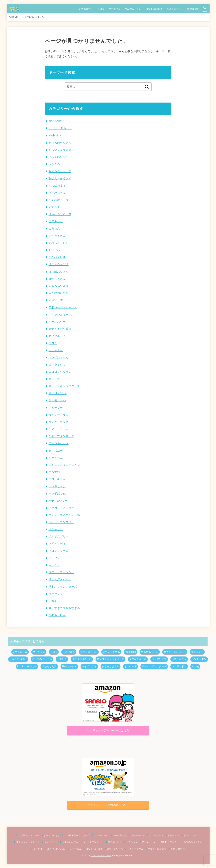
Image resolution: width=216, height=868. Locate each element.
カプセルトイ (57, 336)
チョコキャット (59, 443)
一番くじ (54, 601)
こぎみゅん (56, 221)
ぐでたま (54, 207)
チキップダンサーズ (61, 436)
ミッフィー (56, 558)
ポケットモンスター (61, 522)
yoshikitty (55, 135)
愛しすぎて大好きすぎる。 (66, 608)
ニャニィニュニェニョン (64, 465)
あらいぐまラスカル (61, 150)
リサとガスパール (60, 579)
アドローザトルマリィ (63, 307)
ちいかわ (54, 250)
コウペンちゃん (59, 357)
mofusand (193, 9)
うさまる (54, 164)
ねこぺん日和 (57, 257)
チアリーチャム (59, 429)
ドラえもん (56, 458)
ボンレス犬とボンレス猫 (64, 515)
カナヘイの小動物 (60, 329)
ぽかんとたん (57, 279)
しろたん (54, 228)
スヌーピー (56, 407)
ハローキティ (57, 479)
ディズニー (56, 451)
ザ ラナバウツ (58, 393)
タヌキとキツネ (59, 422)
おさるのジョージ (60, 171)
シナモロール (86, 9)
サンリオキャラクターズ (64, 386)
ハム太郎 (54, 472)
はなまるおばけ (154, 9)
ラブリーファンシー (61, 572)
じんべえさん (57, 236)
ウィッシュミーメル (61, 314)
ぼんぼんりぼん (59, 271)
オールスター (57, 322)
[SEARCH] (205, 9)
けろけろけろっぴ (60, 214)
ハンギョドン (57, 486)
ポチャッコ (115, 9)
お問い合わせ (178, 849)
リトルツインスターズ (63, 586)
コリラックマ (57, 364)
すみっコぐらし (175, 9)
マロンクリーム (59, 551)
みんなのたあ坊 (59, 293)
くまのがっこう (59, 200)
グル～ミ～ (56, 350)
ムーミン (54, 565)
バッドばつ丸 (57, 493)
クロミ (101, 9)
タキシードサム (59, 415)
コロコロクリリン (60, 372)
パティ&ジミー (58, 501)
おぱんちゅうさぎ (60, 178)
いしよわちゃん (59, 157)
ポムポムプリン (133, 9)
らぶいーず (56, 300)
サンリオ (54, 379)
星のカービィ (57, 615)
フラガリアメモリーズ (63, 508)
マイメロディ (57, 543)
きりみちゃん (57, 193)
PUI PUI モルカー (60, 128)
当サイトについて (157, 849)
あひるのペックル (60, 143)
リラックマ (56, 594)
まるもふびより (59, 286)
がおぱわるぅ (57, 185)
